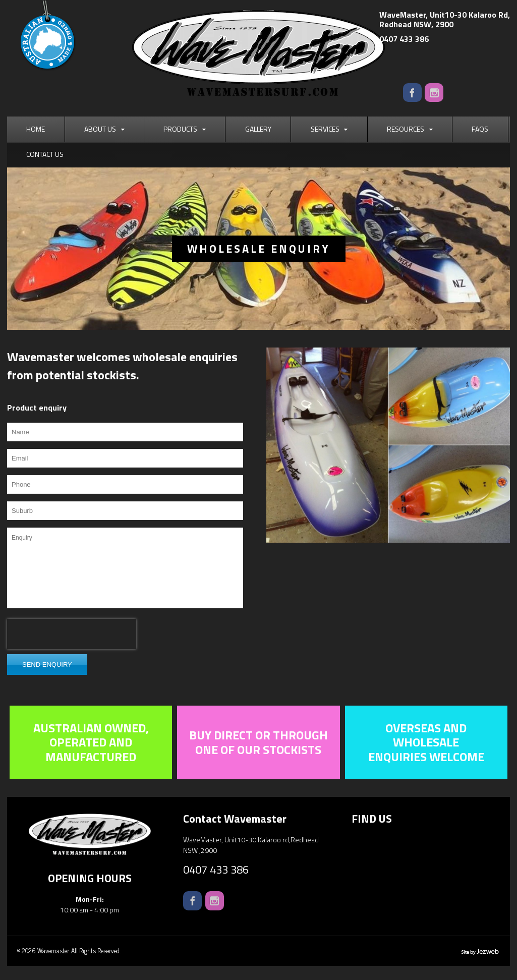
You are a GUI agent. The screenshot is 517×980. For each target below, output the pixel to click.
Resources (406, 129)
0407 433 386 (404, 39)
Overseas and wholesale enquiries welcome (426, 742)
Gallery (258, 129)
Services (325, 129)
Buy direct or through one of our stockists (258, 742)
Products (180, 129)
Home (36, 129)
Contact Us (45, 154)
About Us (100, 129)
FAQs (480, 129)
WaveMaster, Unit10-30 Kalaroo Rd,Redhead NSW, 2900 (445, 19)
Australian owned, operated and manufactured (91, 742)
